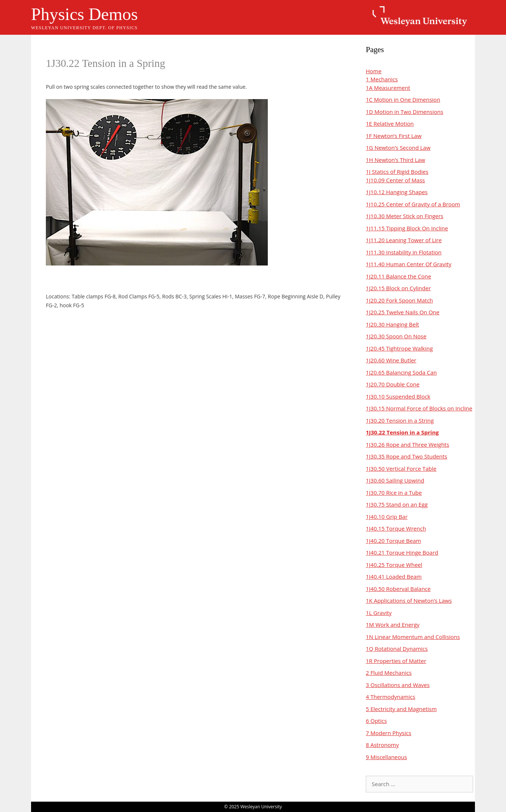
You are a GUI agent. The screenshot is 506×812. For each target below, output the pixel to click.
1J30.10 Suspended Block (398, 396)
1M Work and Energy (393, 625)
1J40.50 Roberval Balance (398, 589)
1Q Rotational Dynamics (397, 649)
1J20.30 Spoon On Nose (396, 336)
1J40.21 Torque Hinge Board (402, 552)
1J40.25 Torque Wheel (394, 565)
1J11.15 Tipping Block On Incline (407, 228)
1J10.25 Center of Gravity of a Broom (413, 204)
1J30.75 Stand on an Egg (397, 504)
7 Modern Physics (389, 733)
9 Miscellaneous (386, 757)
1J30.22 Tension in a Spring (402, 432)
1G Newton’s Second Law (398, 148)
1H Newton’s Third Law (395, 160)
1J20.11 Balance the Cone (399, 276)
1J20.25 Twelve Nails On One (403, 312)
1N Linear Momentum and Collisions (413, 637)
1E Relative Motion (390, 124)
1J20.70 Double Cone (393, 384)
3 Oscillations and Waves (398, 685)
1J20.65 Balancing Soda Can (401, 372)
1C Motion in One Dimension (403, 99)
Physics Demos (85, 14)
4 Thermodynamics (391, 697)
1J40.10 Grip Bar (387, 517)
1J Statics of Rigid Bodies (397, 172)
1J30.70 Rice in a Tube (394, 493)
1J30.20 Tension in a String (400, 420)
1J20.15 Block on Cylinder (398, 288)
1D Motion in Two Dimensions (404, 112)
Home (374, 71)
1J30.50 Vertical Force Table (401, 468)
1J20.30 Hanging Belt (392, 324)
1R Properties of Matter (396, 661)
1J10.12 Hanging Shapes (397, 192)
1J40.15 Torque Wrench (396, 528)
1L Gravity (379, 613)
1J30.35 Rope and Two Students (407, 456)
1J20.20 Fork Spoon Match (399, 300)
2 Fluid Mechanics (389, 673)
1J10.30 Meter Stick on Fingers (404, 216)
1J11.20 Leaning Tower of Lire (404, 240)
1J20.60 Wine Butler (391, 360)
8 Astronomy (382, 745)
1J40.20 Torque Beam (393, 541)
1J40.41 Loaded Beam (394, 576)
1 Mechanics (382, 79)
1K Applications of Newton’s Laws (409, 600)
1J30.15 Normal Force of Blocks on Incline (419, 408)
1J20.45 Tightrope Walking (399, 348)
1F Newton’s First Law (394, 136)
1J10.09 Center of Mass (395, 180)
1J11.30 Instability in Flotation (404, 252)
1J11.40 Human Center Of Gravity (409, 264)
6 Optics (376, 721)
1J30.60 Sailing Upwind (395, 480)
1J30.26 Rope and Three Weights (407, 444)
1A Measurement (388, 88)
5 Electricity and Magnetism (401, 709)
